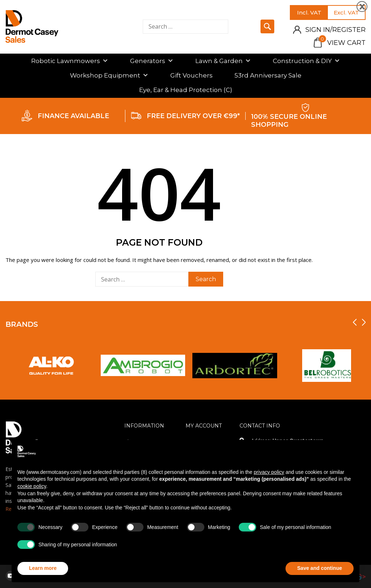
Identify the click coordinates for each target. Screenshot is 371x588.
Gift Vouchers (191, 75)
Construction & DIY (307, 61)
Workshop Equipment (109, 75)
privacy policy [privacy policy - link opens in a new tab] (269, 472)
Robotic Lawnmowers (70, 61)
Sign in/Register (335, 30)
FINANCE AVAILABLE (73, 116)
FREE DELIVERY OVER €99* (193, 116)
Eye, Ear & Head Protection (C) (186, 90)
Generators (152, 61)
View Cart (342, 43)
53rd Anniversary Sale (268, 75)
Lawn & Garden (223, 61)
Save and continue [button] (320, 568)
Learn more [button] (43, 568)
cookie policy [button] (32, 486)
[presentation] (355, 322)
